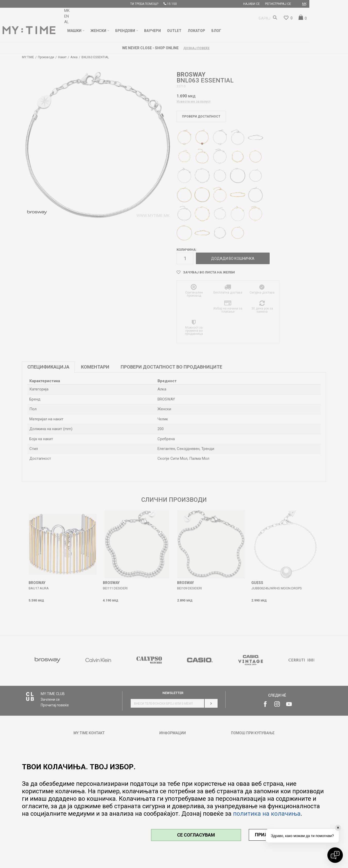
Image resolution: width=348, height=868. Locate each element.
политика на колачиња (267, 814)
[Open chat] (335, 855)
